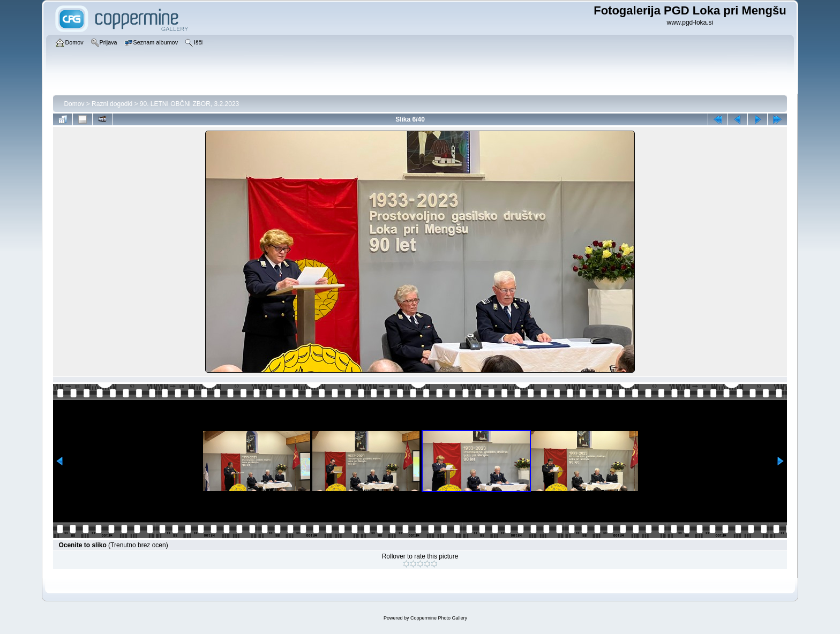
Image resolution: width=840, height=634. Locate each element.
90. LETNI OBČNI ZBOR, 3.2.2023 (189, 104)
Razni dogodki (112, 104)
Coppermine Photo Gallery (439, 618)
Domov (74, 104)
